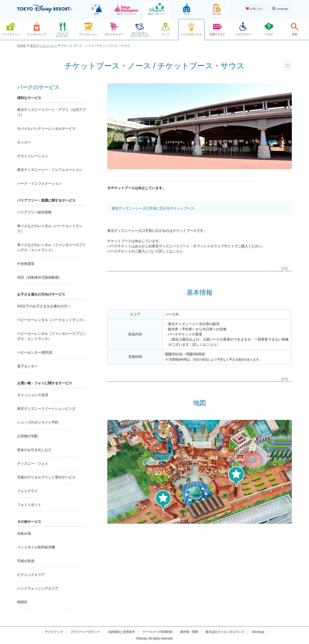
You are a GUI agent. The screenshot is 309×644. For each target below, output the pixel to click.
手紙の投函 (26, 561)
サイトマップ (54, 632)
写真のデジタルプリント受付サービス (46, 477)
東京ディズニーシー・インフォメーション (50, 170)
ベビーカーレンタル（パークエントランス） (51, 320)
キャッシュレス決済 (33, 395)
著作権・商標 (189, 632)
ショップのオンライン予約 (38, 422)
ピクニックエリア (31, 575)
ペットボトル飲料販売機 (36, 547)
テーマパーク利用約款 (158, 632)
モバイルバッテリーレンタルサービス (46, 129)
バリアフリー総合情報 (34, 212)
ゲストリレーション (33, 156)
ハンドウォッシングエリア (38, 588)
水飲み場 (24, 533)
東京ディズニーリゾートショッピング (46, 409)
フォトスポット (29, 505)
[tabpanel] (200, 129)
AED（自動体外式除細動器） (40, 277)
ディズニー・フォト (33, 464)
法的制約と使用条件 (121, 632)
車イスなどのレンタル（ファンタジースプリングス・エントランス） (51, 247)
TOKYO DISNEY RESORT (45, 9)
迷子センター (27, 366)
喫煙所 (22, 602)
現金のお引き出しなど (34, 450)
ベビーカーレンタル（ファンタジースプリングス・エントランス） (51, 336)
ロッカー (24, 142)
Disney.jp (258, 632)
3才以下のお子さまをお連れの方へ (44, 306)
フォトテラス (27, 491)
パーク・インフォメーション (39, 183)
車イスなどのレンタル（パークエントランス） (50, 228)
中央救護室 (26, 264)
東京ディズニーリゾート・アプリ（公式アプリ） (51, 112)
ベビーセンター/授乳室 (35, 352)
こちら (178, 251)
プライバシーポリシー (85, 632)
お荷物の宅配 (27, 436)
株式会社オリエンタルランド (225, 632)
